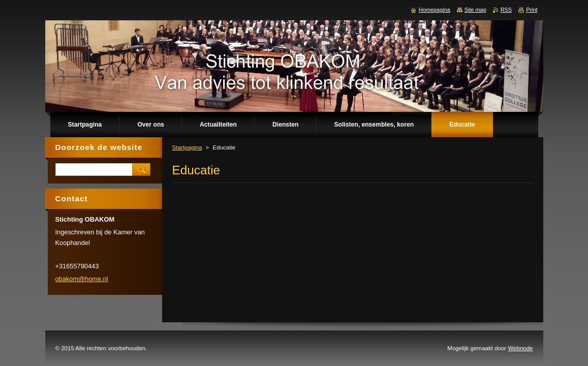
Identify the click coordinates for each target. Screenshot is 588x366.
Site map (475, 10)
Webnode (520, 348)
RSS (506, 10)
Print (532, 10)
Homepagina (435, 10)
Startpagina (187, 147)
